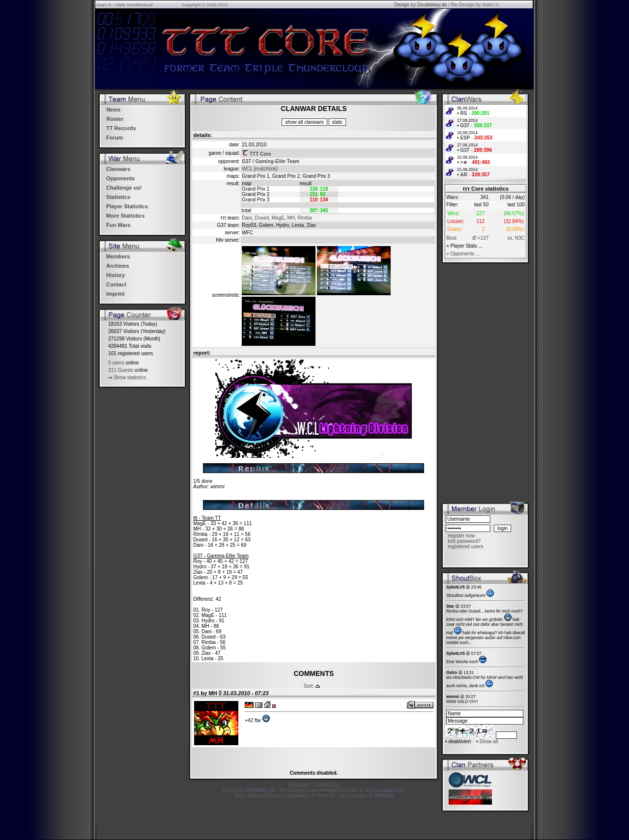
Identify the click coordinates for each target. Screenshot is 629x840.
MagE (278, 218)
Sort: (309, 686)
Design (402, 5)
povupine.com (390, 790)
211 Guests (121, 370)
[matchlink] (266, 169)
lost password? (464, 541)
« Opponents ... (463, 254)
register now (461, 536)
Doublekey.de (432, 5)
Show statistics (130, 378)
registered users (465, 546)
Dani (247, 218)
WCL (247, 169)
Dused (262, 218)
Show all (489, 742)
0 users (116, 363)
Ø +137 (480, 238)
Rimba (305, 218)
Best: (452, 238)
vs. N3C (516, 238)
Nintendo (384, 796)
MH (291, 218)
